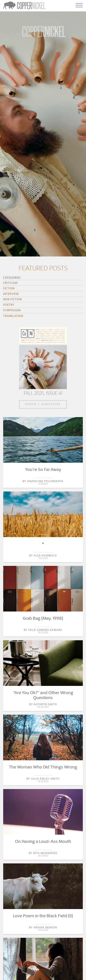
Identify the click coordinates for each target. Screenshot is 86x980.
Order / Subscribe (43, 404)
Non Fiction (13, 299)
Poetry (9, 305)
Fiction (9, 288)
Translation (13, 316)
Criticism (10, 283)
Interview (11, 294)
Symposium (12, 310)
